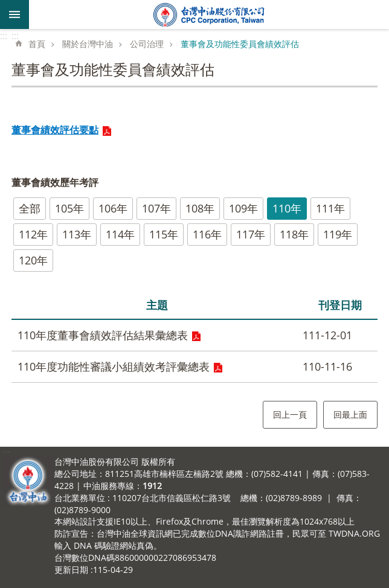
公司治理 (147, 44)
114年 (120, 234)
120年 (33, 260)
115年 (164, 234)
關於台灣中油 (88, 44)
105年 (69, 208)
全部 (30, 208)
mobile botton (14, 14)
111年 (330, 208)
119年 (338, 234)
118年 (294, 234)
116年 (207, 234)
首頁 (37, 44)
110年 (287, 208)
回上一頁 (290, 414)
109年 (243, 208)
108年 (200, 208)
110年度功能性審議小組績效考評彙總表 (114, 366)
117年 (251, 234)
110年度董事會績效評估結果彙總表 (103, 335)
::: (4, 36)
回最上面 (350, 414)
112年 (33, 234)
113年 (77, 234)
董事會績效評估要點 (55, 130)
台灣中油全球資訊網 (209, 14)
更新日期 (71, 570)
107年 (156, 208)
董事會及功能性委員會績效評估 (240, 44)
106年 (113, 208)
